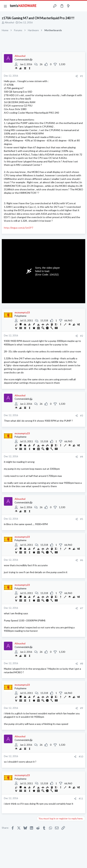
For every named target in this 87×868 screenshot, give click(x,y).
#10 (81, 757)
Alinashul (9, 22)
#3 (82, 416)
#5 (82, 519)
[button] (5, 6)
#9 (82, 708)
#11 (81, 799)
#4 (82, 457)
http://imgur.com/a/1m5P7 (19, 228)
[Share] (77, 76)
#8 (82, 664)
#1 (82, 76)
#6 (82, 560)
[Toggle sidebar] (75, 6)
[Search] (82, 6)
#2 (82, 336)
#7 (82, 608)
